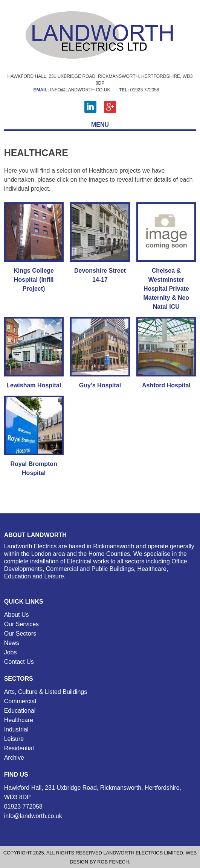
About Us (17, 615)
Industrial (16, 729)
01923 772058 (139, 90)
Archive (14, 758)
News (12, 643)
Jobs (11, 652)
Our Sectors (20, 634)
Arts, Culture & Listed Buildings (46, 692)
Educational (20, 711)
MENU (100, 125)
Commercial (20, 701)
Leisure (14, 739)
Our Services (21, 624)
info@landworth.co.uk (72, 90)
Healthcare (19, 720)
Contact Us (19, 662)
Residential (19, 748)
